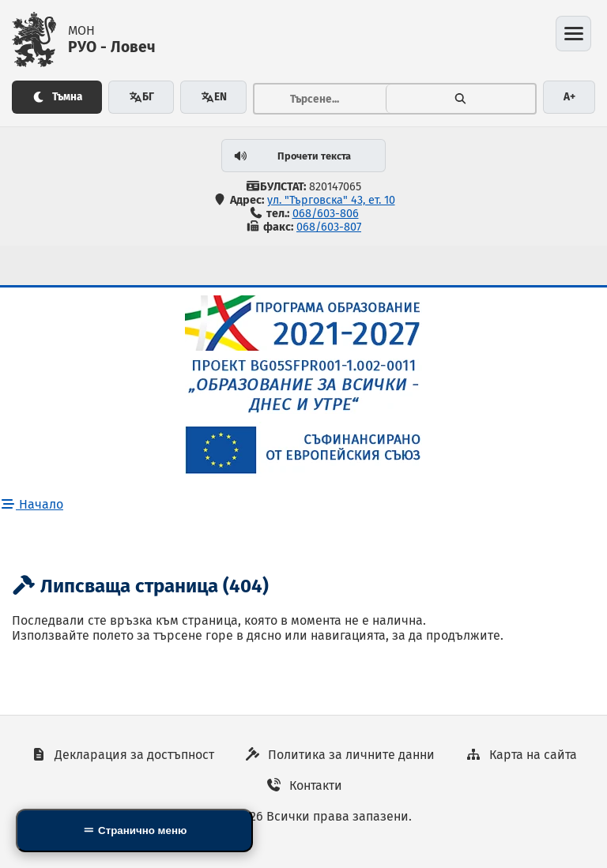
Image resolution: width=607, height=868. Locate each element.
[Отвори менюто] (573, 34)
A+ (569, 97)
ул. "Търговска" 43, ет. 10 (331, 200)
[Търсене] (461, 99)
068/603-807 (329, 227)
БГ (141, 97)
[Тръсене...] (320, 99)
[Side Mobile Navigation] (134, 830)
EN (214, 97)
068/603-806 (326, 214)
